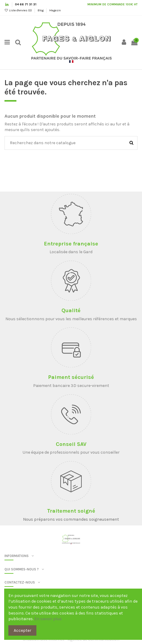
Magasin (55, 10)
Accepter (23, 630)
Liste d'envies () (18, 10)
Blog (41, 10)
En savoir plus (48, 619)
